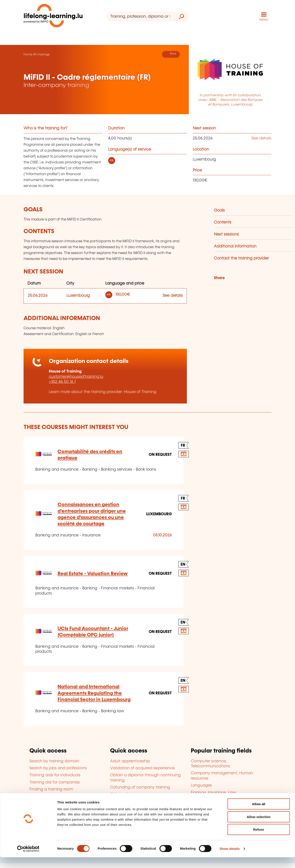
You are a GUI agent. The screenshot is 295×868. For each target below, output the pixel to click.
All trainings (41, 54)
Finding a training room (51, 789)
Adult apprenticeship (130, 761)
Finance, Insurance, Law (213, 792)
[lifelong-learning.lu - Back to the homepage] (54, 16)
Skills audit (120, 794)
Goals (219, 210)
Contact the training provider (241, 258)
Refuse (259, 840)
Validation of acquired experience (142, 768)
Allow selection (258, 828)
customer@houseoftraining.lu (76, 376)
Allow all (259, 815)
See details (261, 138)
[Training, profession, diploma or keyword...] (140, 16)
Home (28, 54)
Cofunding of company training (140, 787)
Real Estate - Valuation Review (93, 573)
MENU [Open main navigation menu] (264, 20)
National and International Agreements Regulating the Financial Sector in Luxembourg (94, 693)
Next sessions (226, 234)
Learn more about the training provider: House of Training (103, 392)
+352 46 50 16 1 (62, 381)
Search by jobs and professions (58, 768)
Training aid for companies (55, 782)
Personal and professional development (228, 799)
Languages (201, 785)
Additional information (235, 246)
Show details (230, 859)
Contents (223, 222)
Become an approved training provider (146, 801)
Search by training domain (54, 761)
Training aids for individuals (55, 775)
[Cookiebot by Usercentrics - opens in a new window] (28, 860)
